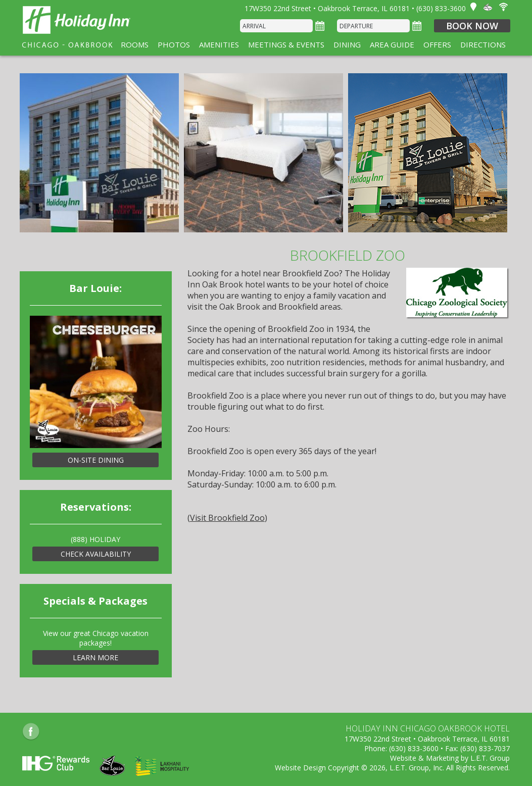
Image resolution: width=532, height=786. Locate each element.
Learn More (95, 657)
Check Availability (96, 554)
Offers (437, 44)
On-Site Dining (96, 460)
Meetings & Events (286, 44)
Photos (174, 44)
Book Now (472, 26)
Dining (347, 44)
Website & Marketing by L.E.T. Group (450, 758)
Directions (483, 44)
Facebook (31, 732)
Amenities (219, 44)
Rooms (135, 44)
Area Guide (392, 44)
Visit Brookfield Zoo (227, 518)
